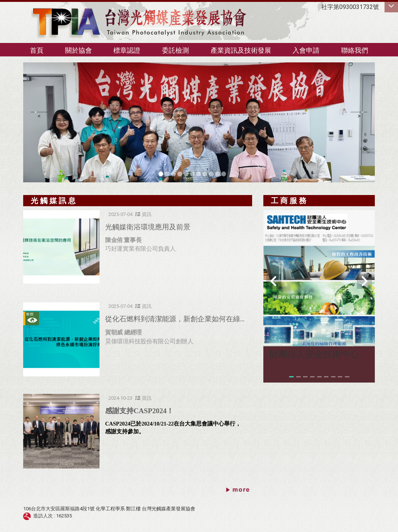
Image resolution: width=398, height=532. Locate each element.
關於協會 (79, 50)
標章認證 (127, 50)
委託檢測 (175, 50)
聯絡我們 (355, 50)
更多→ (238, 491)
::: (19, 47)
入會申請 (306, 50)
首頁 (37, 50)
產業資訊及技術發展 (241, 50)
